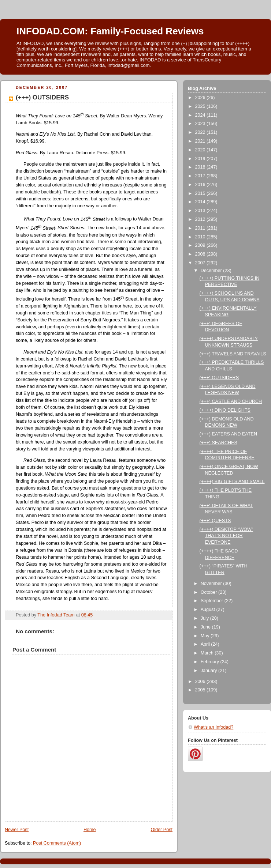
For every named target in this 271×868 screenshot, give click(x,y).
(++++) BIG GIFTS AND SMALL (232, 482)
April (206, 644)
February (211, 662)
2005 (201, 690)
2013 (201, 211)
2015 (201, 193)
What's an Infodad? (214, 727)
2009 (201, 245)
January (209, 671)
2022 (201, 132)
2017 (201, 176)
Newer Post (17, 830)
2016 (201, 185)
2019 (201, 159)
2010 (201, 237)
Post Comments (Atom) (57, 843)
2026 (201, 98)
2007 (201, 263)
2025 (201, 106)
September (213, 601)
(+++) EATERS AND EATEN (229, 434)
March (208, 653)
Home (90, 830)
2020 (201, 150)
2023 (201, 124)
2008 (201, 254)
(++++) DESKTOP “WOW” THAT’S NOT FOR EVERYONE (227, 536)
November (212, 584)
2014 (201, 202)
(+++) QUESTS (215, 521)
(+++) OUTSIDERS (219, 378)
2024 (201, 115)
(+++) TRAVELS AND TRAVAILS (233, 354)
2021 (201, 141)
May (206, 636)
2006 (201, 682)
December (212, 271)
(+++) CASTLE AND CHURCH (231, 401)
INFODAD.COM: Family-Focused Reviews (110, 31)
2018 (201, 167)
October (209, 592)
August (209, 610)
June (206, 627)
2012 (201, 219)
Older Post (162, 830)
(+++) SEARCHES (218, 443)
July (205, 618)
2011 (201, 228)
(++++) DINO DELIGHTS (225, 410)
